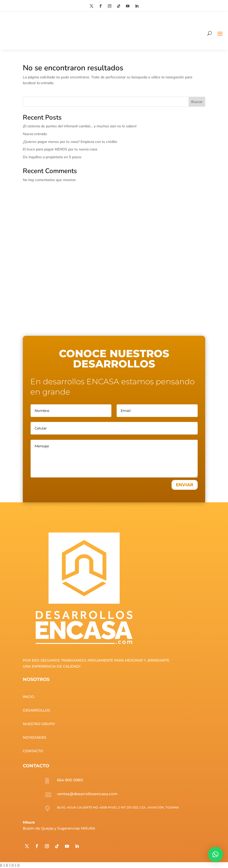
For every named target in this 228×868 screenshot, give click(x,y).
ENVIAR (185, 485)
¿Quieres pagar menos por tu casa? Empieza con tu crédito (70, 142)
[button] (215, 854)
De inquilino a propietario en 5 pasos (52, 157)
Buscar (197, 102)
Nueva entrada (35, 134)
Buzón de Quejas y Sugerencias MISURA (59, 828)
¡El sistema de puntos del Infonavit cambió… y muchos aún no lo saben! (80, 126)
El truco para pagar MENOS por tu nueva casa (60, 149)
